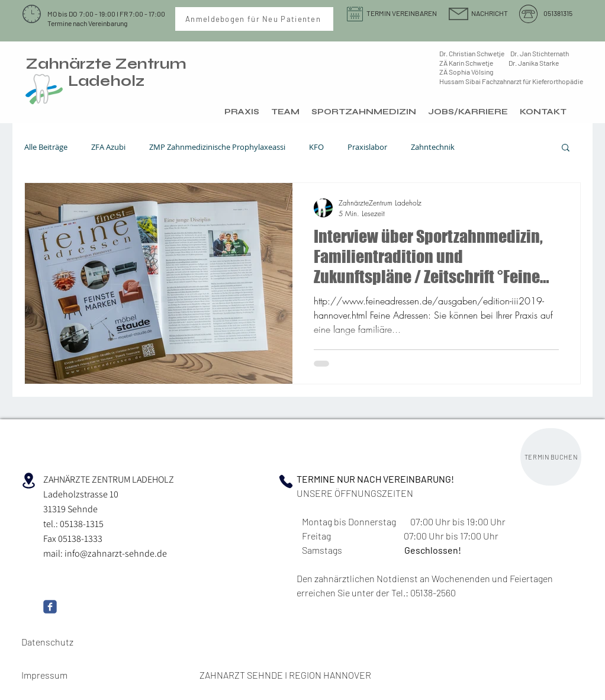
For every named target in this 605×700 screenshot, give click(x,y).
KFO (316, 147)
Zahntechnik (433, 147)
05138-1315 (82, 524)
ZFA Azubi (108, 147)
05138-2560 (432, 593)
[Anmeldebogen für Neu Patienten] (254, 19)
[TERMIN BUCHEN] (551, 457)
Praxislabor (367, 147)
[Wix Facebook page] (50, 607)
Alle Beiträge (46, 147)
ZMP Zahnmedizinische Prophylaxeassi (217, 147)
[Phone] (286, 481)
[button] (566, 148)
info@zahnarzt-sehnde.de (116, 553)
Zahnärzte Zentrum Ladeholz (106, 73)
